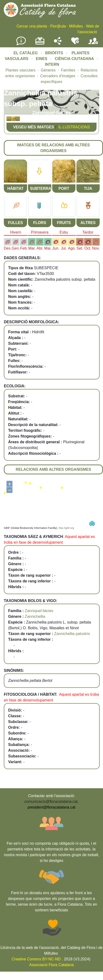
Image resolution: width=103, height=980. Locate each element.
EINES (42, 59)
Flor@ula (58, 26)
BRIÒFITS (54, 53)
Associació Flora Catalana (51, 965)
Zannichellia (35, 616)
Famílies (68, 70)
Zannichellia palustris (72, 634)
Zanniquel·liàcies (39, 611)
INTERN (52, 64)
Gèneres (48, 70)
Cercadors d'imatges (58, 76)
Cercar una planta (32, 26)
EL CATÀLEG (26, 53)
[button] (9, 120)
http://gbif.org (66, 528)
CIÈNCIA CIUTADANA (74, 59)
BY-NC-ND (36, 959)
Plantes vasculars (20, 70)
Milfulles (76, 26)
